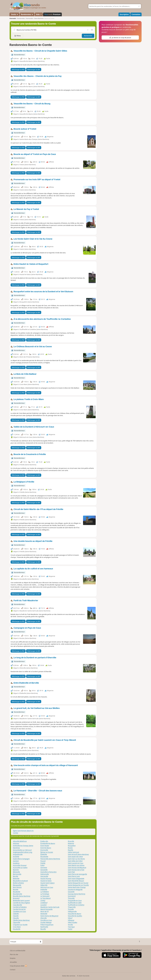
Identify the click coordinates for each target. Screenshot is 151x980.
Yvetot (70, 929)
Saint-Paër (71, 872)
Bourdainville (18, 894)
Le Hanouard (45, 896)
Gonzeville (44, 870)
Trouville (71, 909)
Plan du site (14, 954)
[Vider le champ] (88, 30)
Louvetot (44, 905)
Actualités (13, 962)
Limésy (43, 901)
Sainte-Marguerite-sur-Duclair (78, 883)
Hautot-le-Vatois (46, 881)
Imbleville (44, 890)
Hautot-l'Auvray (46, 879)
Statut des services (69, 976)
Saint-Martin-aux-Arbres (76, 865)
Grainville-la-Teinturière (48, 872)
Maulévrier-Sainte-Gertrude (50, 907)
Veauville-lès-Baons (75, 914)
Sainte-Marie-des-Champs (77, 887)
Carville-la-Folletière (20, 907)
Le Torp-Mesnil (46, 898)
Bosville (16, 890)
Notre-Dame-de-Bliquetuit (49, 916)
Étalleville (44, 854)
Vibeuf (70, 918)
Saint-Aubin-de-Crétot (75, 857)
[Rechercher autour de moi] (92, 30)
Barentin (16, 870)
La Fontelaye (45, 894)
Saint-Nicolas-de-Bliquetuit (77, 868)
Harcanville (44, 876)
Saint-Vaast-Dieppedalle (76, 879)
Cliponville (17, 922)
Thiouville (71, 898)
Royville (71, 850)
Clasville (16, 916)
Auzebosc (16, 863)
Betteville (16, 879)
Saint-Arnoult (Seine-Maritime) (78, 854)
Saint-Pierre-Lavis (74, 876)
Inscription (124, 14)
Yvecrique (71, 927)
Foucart (43, 861)
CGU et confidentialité (18, 951)
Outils (14, 14)
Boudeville (17, 892)
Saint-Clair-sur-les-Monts (76, 859)
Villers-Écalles (73, 922)
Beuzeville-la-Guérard (20, 881)
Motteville (44, 914)
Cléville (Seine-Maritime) (21, 920)
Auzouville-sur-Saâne (20, 868)
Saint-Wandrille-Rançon (76, 881)
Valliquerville (72, 911)
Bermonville (17, 874)
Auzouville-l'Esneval (20, 865)
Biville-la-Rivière (18, 883)
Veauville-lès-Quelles (75, 916)
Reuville (43, 929)
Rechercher (88, 36)
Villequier (71, 920)
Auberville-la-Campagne (21, 859)
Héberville (44, 885)
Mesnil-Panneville (47, 909)
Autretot (16, 861)
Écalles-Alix (44, 841)
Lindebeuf (44, 903)
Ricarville (71, 841)
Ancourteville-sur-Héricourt (22, 850)
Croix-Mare (17, 927)
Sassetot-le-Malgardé (75, 890)
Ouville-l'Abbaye (46, 922)
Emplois (13, 958)
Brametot (16, 898)
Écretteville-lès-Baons (48, 843)
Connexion (136, 14)
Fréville (43, 863)
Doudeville (17, 929)
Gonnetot (44, 868)
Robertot (71, 843)
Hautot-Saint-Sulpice (48, 883)
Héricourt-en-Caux (47, 887)
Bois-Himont (17, 887)
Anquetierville (18, 854)
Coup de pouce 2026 (19, 966)
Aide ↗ (39, 14)
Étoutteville (44, 857)
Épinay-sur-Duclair (47, 852)
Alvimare (16, 843)
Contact (13, 970)
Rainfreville (44, 927)
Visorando (13, 18)
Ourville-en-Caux (46, 920)
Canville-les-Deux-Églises (21, 903)
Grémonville (45, 874)
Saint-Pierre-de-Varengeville (77, 874)
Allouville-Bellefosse (20, 841)
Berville (16, 876)
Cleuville (16, 918)
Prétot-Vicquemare (47, 925)
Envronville (44, 850)
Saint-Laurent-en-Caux (76, 863)
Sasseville (71, 892)
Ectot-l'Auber (45, 846)
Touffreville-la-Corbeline (76, 905)
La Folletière (45, 892)
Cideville (16, 914)
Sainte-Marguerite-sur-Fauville (78, 885)
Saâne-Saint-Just (74, 852)
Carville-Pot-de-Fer (19, 909)
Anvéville (16, 857)
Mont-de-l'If (45, 911)
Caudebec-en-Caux (19, 911)
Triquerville (72, 907)
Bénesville (16, 872)
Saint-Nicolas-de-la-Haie (76, 870)
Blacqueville (17, 885)
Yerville (70, 925)
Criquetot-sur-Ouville (20, 925)
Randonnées (27, 14)
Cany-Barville (18, 905)
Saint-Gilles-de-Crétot (75, 861)
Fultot (42, 865)
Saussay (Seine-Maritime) (77, 894)
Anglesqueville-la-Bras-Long (23, 852)
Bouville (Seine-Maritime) (22, 896)
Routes (70, 848)
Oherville (44, 918)
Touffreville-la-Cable (75, 903)
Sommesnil (72, 896)
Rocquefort (72, 846)
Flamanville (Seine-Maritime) (50, 859)
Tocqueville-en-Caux (75, 901)
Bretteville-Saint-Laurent (21, 901)
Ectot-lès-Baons (46, 848)
